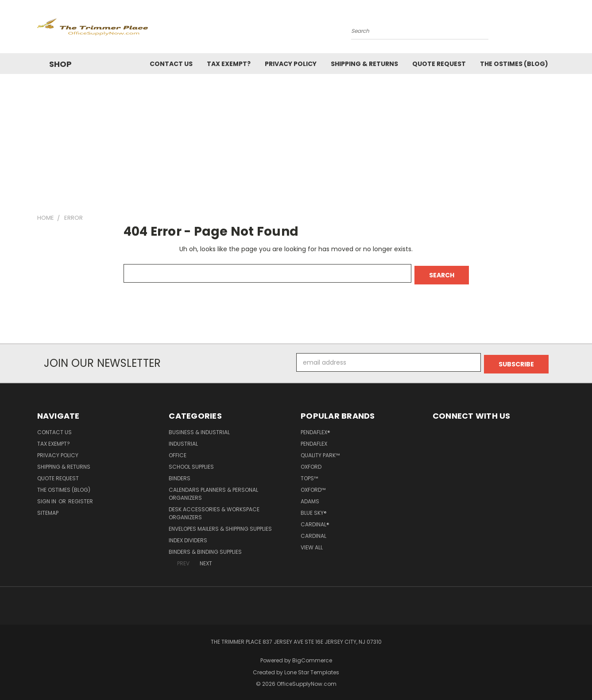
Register (81, 498)
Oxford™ (313, 486)
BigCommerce (312, 657)
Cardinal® (315, 521)
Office (178, 452)
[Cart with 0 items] (553, 29)
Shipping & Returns (364, 64)
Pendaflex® (315, 429)
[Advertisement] (296, 140)
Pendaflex (314, 440)
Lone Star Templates (312, 669)
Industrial (183, 440)
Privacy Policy (291, 64)
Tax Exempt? (229, 64)
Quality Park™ (320, 452)
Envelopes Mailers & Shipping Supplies (220, 525)
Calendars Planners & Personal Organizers (213, 490)
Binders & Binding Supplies (205, 548)
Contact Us (171, 64)
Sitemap (48, 509)
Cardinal (313, 532)
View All (312, 544)
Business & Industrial (199, 429)
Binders (180, 475)
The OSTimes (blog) (514, 64)
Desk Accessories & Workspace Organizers (214, 510)
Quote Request (439, 64)
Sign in (47, 498)
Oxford (311, 463)
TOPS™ (309, 475)
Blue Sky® (314, 509)
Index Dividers (188, 537)
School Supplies (191, 463)
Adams (310, 498)
